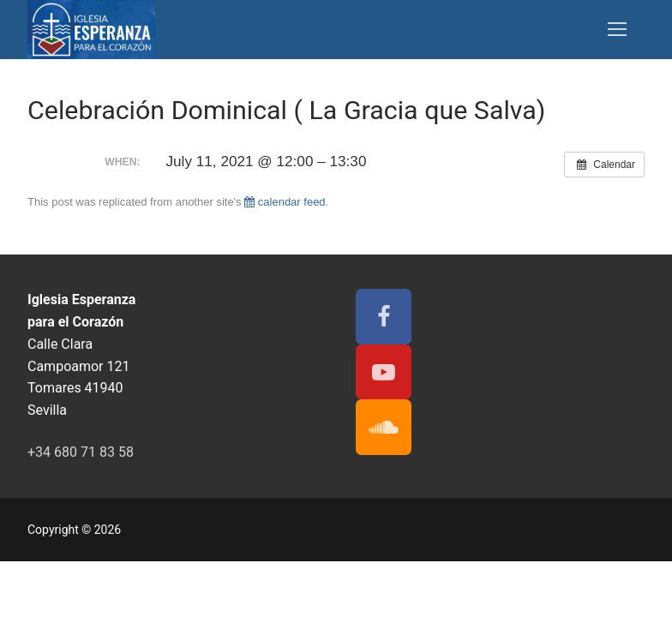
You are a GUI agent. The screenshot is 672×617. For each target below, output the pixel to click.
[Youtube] (384, 372)
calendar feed (285, 202)
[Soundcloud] (384, 427)
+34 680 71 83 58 (81, 452)
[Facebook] (384, 317)
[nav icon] (617, 30)
